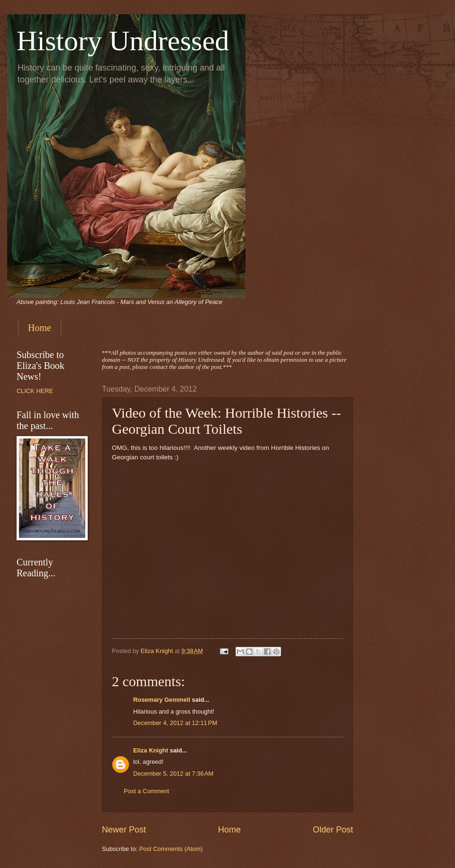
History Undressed (123, 41)
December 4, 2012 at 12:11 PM (175, 723)
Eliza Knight (151, 750)
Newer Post (124, 830)
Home (40, 328)
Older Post (333, 830)
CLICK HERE (35, 391)
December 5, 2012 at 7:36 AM (173, 774)
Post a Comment (146, 791)
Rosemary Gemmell (162, 700)
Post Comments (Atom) (171, 849)
